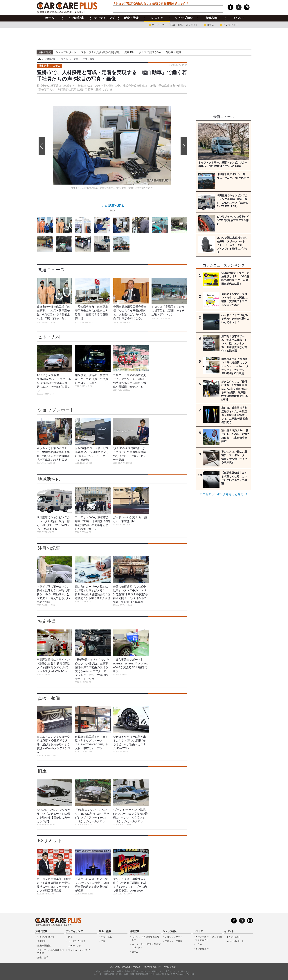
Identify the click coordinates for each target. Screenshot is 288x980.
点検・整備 (49, 698)
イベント (239, 18)
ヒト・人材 (49, 337)
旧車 (42, 771)
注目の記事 (77, 18)
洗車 (70, 937)
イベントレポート (235, 941)
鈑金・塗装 (131, 18)
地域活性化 (49, 479)
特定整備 (47, 621)
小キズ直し (107, 937)
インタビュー (231, 25)
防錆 (103, 941)
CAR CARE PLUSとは (120, 967)
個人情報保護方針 (152, 967)
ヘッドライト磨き (77, 941)
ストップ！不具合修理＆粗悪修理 (100, 52)
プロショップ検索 (174, 941)
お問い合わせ (170, 967)
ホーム (50, 18)
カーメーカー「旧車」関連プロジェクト (175, 25)
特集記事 (212, 18)
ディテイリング (105, 18)
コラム (210, 25)
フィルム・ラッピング (79, 950)
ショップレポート (66, 52)
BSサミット (50, 840)
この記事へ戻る (113, 209)
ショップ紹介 (184, 18)
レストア (157, 18)
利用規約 (137, 967)
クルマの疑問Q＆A (150, 52)
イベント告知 (233, 937)
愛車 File (129, 52)
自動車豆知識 (173, 52)
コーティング (75, 946)
